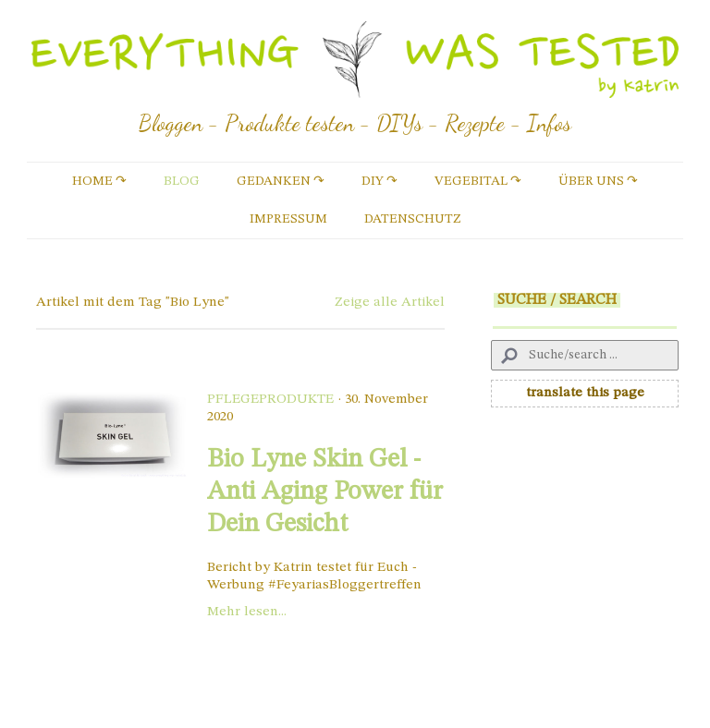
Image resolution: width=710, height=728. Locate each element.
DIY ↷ (379, 181)
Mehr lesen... (247, 612)
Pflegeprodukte (270, 400)
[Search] (585, 355)
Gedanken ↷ (281, 181)
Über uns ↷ (598, 181)
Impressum (288, 219)
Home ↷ (99, 181)
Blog (182, 181)
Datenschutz (413, 219)
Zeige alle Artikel (390, 303)
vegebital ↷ (478, 181)
